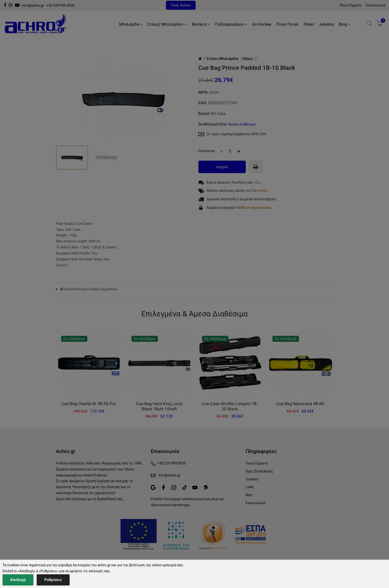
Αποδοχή (18, 580)
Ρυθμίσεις (53, 580)
